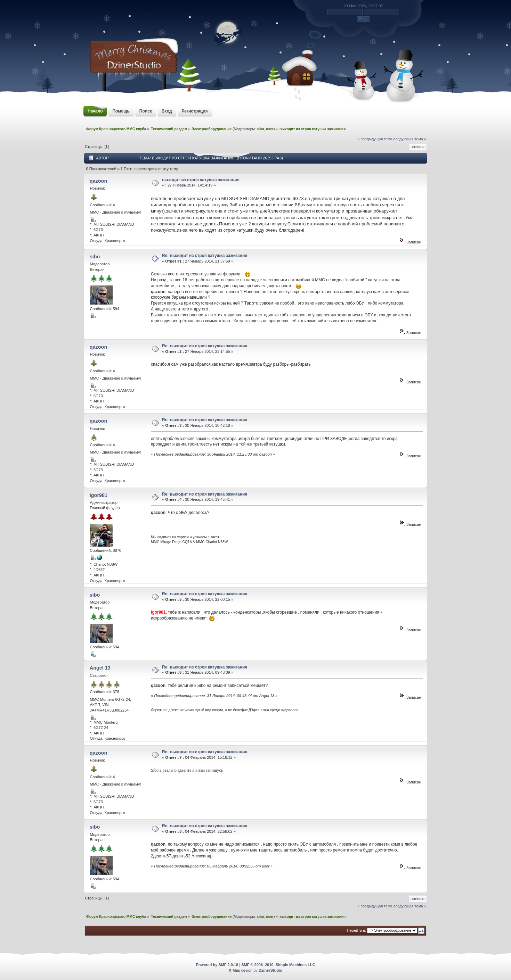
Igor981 (99, 495)
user (270, 129)
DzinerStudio (270, 970)
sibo (260, 129)
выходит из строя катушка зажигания (201, 180)
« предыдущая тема (375, 139)
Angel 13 (100, 668)
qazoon (98, 181)
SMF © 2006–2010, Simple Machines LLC (278, 965)
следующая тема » (410, 139)
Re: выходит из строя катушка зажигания (205, 256)
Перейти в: (357, 930)
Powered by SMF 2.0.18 (217, 965)
